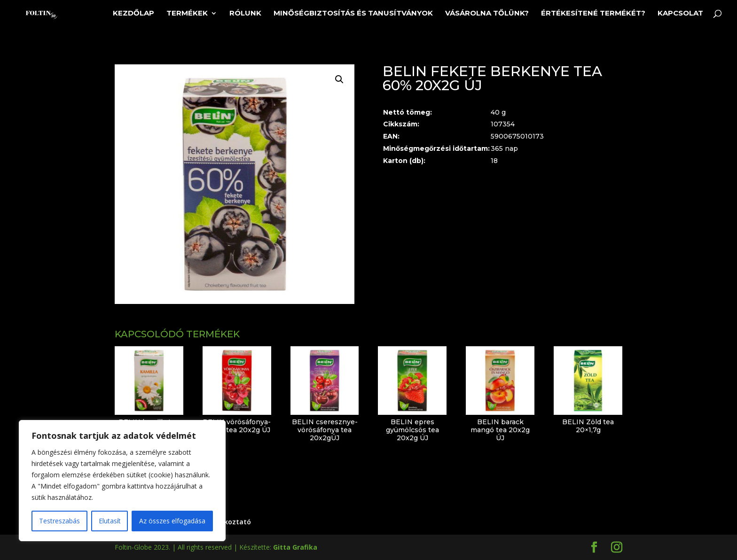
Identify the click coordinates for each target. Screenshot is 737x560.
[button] (339, 79)
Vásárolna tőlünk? (487, 14)
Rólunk (245, 14)
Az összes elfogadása (172, 521)
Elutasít (110, 521)
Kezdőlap (133, 14)
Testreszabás (59, 521)
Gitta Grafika (295, 547)
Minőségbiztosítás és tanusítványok (353, 14)
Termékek (187, 14)
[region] (122, 481)
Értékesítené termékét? (593, 14)
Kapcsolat (680, 14)
